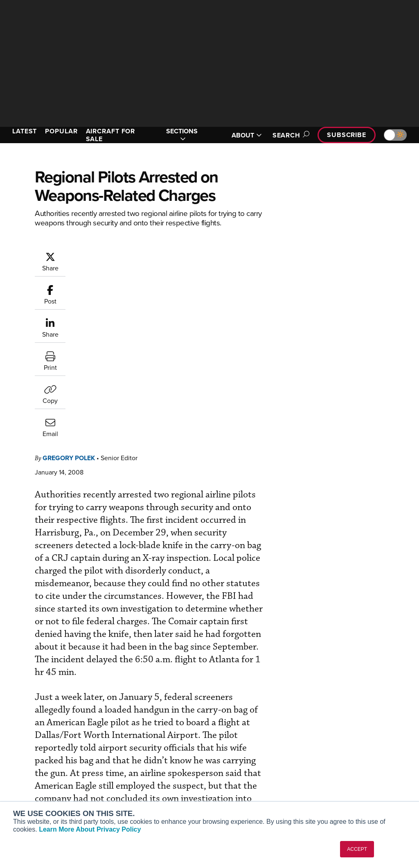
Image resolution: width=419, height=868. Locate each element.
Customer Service (140, 747)
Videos (231, 769)
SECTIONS (182, 135)
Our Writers (344, 747)
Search (290, 135)
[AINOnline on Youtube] (22, 698)
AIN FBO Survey (37, 736)
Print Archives (241, 736)
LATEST (25, 131)
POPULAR (61, 131)
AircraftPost (32, 765)
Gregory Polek (69, 292)
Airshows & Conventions (255, 791)
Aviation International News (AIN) (48, 750)
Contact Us (343, 769)
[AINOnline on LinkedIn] (55, 698)
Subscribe (347, 135)
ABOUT (247, 135)
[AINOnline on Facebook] (7, 698)
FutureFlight (27, 787)
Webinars (234, 780)
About (336, 736)
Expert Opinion (242, 747)
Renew (126, 758)
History (338, 758)
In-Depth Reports (244, 758)
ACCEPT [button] (357, 849)
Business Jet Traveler (44, 776)
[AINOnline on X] (39, 698)
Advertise (346, 780)
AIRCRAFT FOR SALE (111, 135)
